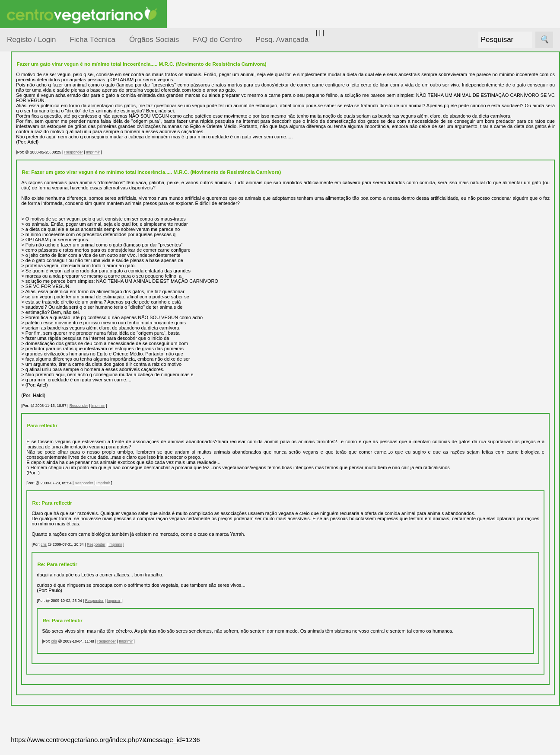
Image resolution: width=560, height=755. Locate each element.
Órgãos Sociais (154, 40)
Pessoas (30, 257)
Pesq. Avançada (282, 40)
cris (119, 555)
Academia (42, 386)
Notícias (29, 224)
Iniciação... (33, 190)
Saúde (27, 274)
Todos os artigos (51, 575)
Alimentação (35, 131)
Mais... (16, 536)
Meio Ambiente (39, 207)
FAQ (34, 561)
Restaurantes (47, 464)
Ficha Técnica (92, 40)
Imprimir (169, 157)
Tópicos (18, 109)
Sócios (17, 638)
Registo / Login (31, 40)
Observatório (36, 240)
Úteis (14, 439)
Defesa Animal (38, 174)
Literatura (41, 414)
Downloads (44, 590)
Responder (149, 157)
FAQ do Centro (217, 40)
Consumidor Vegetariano (35, 152)
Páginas (19, 296)
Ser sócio (41, 663)
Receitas (40, 334)
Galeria (38, 400)
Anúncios (41, 348)
